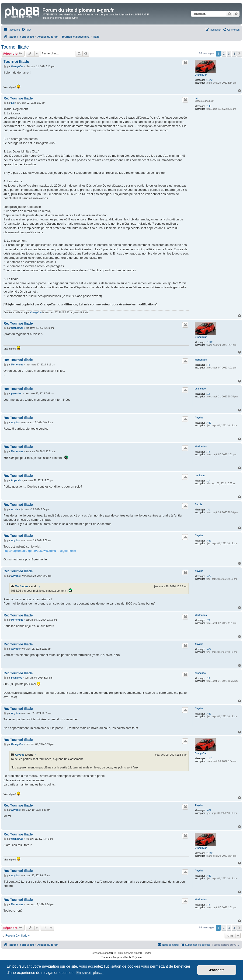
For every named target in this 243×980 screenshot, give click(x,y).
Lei (196, 98)
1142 (210, 80)
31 (209, 510)
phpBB (111, 953)
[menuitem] (26, 30)
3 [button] (229, 53)
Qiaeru (138, 957)
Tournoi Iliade (15, 47)
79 (209, 365)
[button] (240, 53)
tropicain (200, 476)
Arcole (198, 504)
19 (209, 394)
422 (209, 423)
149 (209, 106)
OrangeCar (201, 75)
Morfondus (201, 360)
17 (209, 481)
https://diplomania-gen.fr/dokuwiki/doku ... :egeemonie (40, 551)
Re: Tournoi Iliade (18, 98)
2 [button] (224, 53)
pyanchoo (200, 389)
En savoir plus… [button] (90, 973)
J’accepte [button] (217, 970)
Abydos (199, 418)
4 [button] (234, 53)
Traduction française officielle (116, 957)
